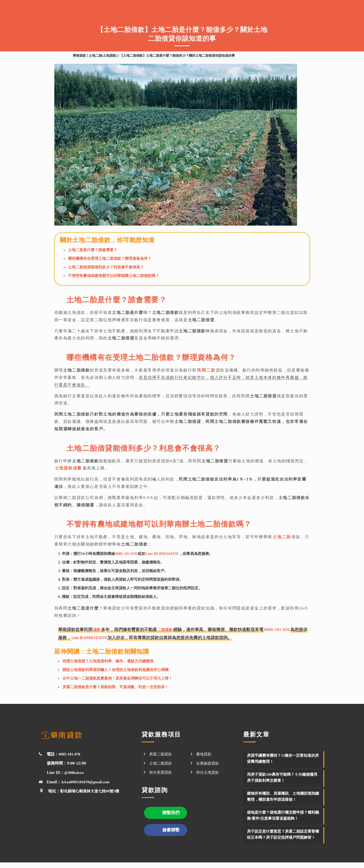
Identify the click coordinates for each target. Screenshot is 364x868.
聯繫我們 (171, 813)
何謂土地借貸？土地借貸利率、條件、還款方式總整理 (108, 661)
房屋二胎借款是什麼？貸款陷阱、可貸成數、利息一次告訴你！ (116, 686)
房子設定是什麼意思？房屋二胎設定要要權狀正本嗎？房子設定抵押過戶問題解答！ (283, 837)
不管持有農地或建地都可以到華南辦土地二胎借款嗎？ (113, 276)
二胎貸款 (167, 630)
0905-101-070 (126, 554)
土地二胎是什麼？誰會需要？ (93, 250)
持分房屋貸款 (161, 772)
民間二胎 (206, 370)
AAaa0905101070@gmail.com (87, 781)
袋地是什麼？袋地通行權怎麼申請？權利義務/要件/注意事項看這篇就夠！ (283, 815)
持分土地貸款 (208, 772)
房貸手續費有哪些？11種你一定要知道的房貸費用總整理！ (283, 758)
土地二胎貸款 (161, 763)
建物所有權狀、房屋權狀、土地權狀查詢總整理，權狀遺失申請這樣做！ (283, 796)
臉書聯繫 (171, 830)
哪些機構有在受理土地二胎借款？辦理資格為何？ (110, 258)
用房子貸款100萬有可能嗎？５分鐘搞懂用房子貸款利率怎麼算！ (282, 777)
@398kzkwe (75, 772)
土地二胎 (282, 537)
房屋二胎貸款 (161, 754)
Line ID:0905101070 (162, 554)
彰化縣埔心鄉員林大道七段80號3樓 (92, 790)
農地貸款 (204, 754)
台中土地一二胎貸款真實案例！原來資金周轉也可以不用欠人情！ (117, 678)
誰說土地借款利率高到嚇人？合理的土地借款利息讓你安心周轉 (116, 669)
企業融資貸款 (208, 763)
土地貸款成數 (68, 468)
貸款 (97, 630)
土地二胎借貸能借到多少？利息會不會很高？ (106, 267)
